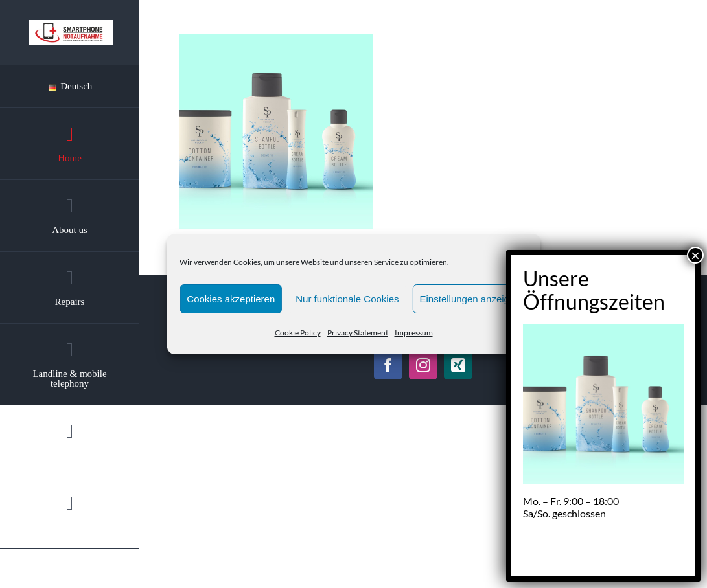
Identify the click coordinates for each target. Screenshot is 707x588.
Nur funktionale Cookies (347, 299)
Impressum (414, 333)
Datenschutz (543, 329)
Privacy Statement (358, 333)
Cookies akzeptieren (231, 299)
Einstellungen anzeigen (470, 299)
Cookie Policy (298, 333)
